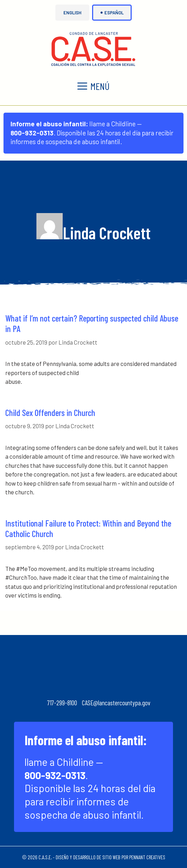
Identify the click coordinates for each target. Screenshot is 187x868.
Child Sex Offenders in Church (50, 412)
